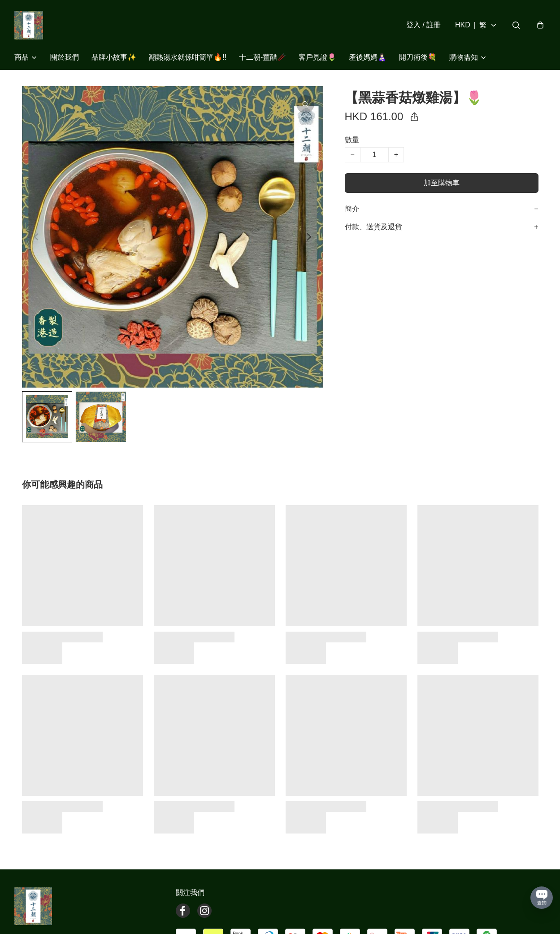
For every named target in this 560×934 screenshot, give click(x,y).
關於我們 (65, 57)
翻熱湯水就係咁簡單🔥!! (188, 57)
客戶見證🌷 (317, 57)
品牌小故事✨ (114, 57)
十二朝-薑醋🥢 (263, 57)
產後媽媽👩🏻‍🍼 (368, 57)
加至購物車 (442, 183)
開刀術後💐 (418, 57)
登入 (423, 25)
